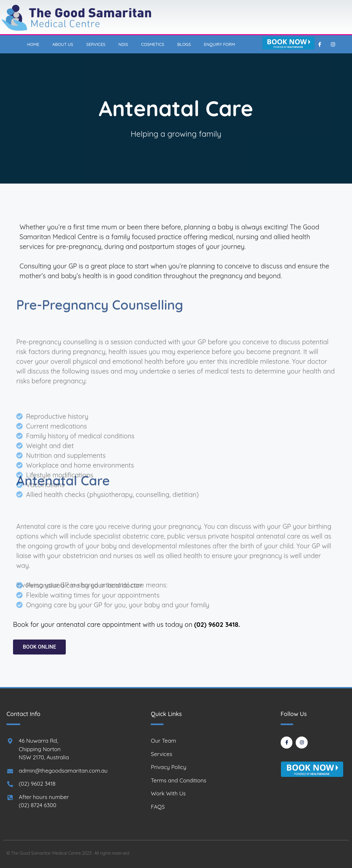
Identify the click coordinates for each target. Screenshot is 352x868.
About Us (63, 44)
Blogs (184, 44)
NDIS (123, 44)
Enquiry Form (219, 44)
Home (33, 44)
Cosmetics (153, 44)
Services (96, 44)
